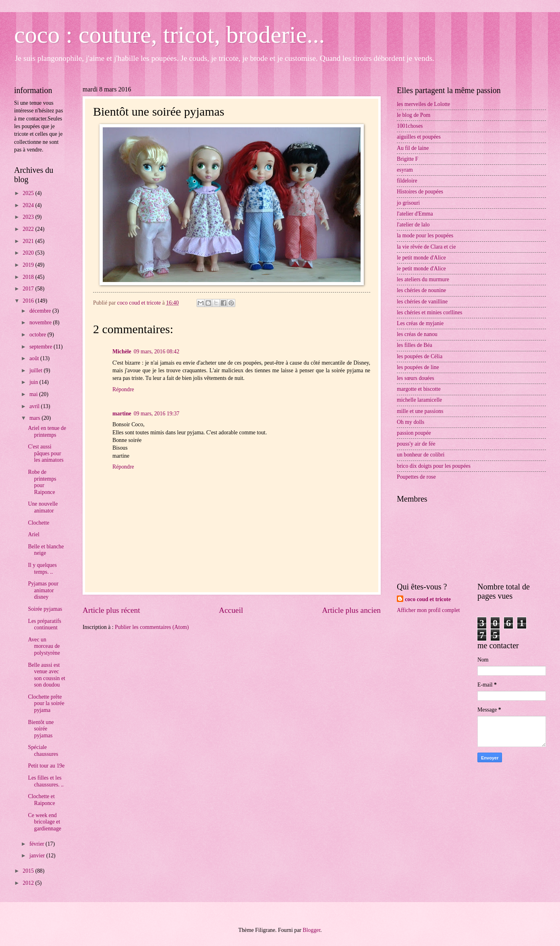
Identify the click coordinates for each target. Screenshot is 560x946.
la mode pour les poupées (425, 235)
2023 (29, 217)
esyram (405, 170)
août (35, 358)
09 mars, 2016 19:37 (157, 414)
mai (34, 394)
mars (35, 418)
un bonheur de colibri (421, 455)
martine (122, 414)
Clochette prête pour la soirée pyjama (46, 703)
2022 (29, 229)
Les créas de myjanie (420, 323)
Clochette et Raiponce (41, 800)
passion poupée (414, 433)
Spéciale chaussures (43, 751)
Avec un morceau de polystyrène (44, 646)
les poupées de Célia (420, 356)
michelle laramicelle (419, 400)
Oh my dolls (411, 422)
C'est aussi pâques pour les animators (46, 453)
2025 (29, 193)
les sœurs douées (416, 378)
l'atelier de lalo (413, 225)
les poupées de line (418, 367)
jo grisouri (408, 203)
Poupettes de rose (416, 477)
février (37, 844)
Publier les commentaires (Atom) (152, 627)
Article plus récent (111, 610)
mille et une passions (420, 411)
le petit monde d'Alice (421, 258)
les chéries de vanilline (422, 302)
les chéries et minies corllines (429, 312)
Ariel (33, 534)
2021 (29, 241)
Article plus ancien (351, 610)
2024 (29, 205)
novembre (41, 323)
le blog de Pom (414, 115)
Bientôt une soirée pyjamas (41, 729)
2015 (29, 871)
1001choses (410, 126)
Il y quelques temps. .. (42, 568)
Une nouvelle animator (43, 507)
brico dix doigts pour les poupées (434, 466)
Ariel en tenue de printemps (47, 432)
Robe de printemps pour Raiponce (42, 482)
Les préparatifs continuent (44, 624)
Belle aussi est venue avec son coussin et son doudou (46, 675)
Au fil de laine (413, 148)
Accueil (231, 610)
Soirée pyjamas (45, 609)
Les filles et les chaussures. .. (46, 781)
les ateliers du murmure (423, 279)
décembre (41, 311)
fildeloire (407, 181)
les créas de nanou (417, 334)
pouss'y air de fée (416, 444)
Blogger (311, 930)
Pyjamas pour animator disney (43, 590)
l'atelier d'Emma (415, 214)
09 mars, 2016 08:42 (157, 352)
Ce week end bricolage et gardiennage (44, 822)
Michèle (122, 352)
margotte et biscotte (419, 389)
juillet (37, 370)
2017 (29, 289)
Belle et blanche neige (46, 550)
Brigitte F (408, 159)
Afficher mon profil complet (428, 610)
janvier (38, 856)
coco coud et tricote (428, 599)
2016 (29, 301)
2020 (29, 253)
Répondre (123, 389)
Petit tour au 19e (46, 766)
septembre (41, 347)
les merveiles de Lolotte (423, 104)
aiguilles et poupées (419, 137)
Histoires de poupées (420, 192)
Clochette (38, 523)
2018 (29, 277)
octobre (38, 335)
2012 (29, 883)
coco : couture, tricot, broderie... (169, 35)
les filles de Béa (415, 345)
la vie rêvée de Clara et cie (426, 247)
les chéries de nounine (421, 290)
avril (35, 406)
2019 (29, 265)
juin (34, 382)
